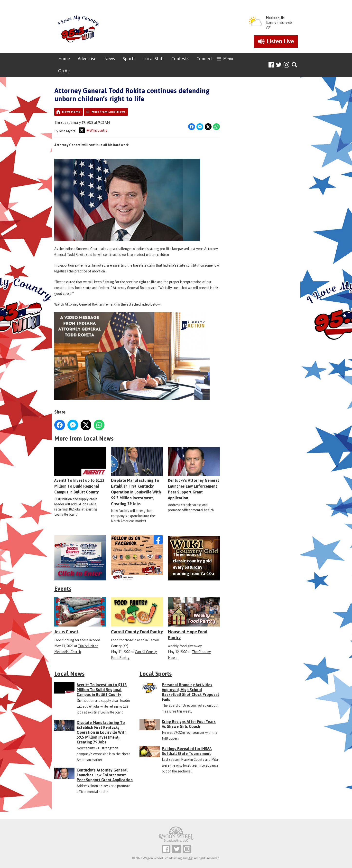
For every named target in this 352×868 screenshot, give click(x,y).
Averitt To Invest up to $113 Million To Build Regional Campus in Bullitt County (80, 471)
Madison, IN (275, 18)
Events (63, 589)
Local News (69, 674)
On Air (64, 71)
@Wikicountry (93, 130)
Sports (129, 59)
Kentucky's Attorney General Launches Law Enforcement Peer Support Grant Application (194, 473)
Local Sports (156, 674)
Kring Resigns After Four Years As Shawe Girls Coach (189, 724)
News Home (71, 112)
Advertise (87, 59)
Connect (205, 59)
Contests (180, 59)
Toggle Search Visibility (295, 65)
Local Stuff (153, 59)
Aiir (190, 858)
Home (64, 59)
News (110, 59)
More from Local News (108, 112)
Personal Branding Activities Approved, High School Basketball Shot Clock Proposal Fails (190, 692)
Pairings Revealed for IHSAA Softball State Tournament (187, 751)
